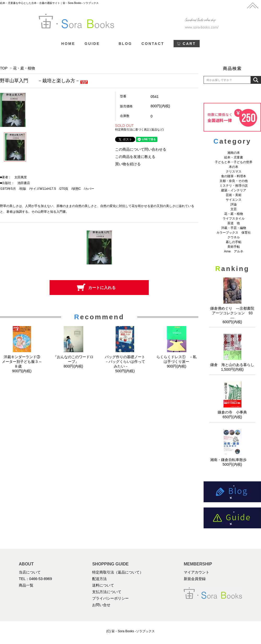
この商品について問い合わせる (141, 149)
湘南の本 (234, 153)
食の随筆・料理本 (234, 176)
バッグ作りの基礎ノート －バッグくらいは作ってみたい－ (127, 362)
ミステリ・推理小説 (234, 186)
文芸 (234, 209)
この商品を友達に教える (135, 157)
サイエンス (234, 200)
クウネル (234, 237)
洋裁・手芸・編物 (235, 228)
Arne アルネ (233, 251)
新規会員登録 (195, 579)
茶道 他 (234, 223)
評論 (234, 204)
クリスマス (234, 172)
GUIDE (92, 44)
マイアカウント (197, 572)
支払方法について (107, 592)
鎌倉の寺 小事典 (232, 412)
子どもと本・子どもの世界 (234, 162)
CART (189, 44)
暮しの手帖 (234, 242)
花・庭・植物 (24, 68)
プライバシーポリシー (110, 598)
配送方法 (99, 579)
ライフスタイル (234, 218)
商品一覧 (26, 585)
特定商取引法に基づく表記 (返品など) (139, 129)
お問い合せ (101, 605)
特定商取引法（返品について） (118, 572)
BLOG (125, 44)
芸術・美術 (234, 195)
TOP (4, 68)
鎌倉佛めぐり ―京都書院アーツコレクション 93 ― (233, 313)
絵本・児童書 (234, 157)
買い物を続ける (128, 164)
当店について (30, 572)
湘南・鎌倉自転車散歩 (232, 460)
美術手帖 (234, 247)
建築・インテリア (234, 190)
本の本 (234, 167)
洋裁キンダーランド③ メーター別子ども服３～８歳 (23, 362)
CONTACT (153, 44)
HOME (68, 44)
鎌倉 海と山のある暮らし (232, 365)
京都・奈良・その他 (234, 181)
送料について (103, 585)
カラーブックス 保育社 (234, 233)
